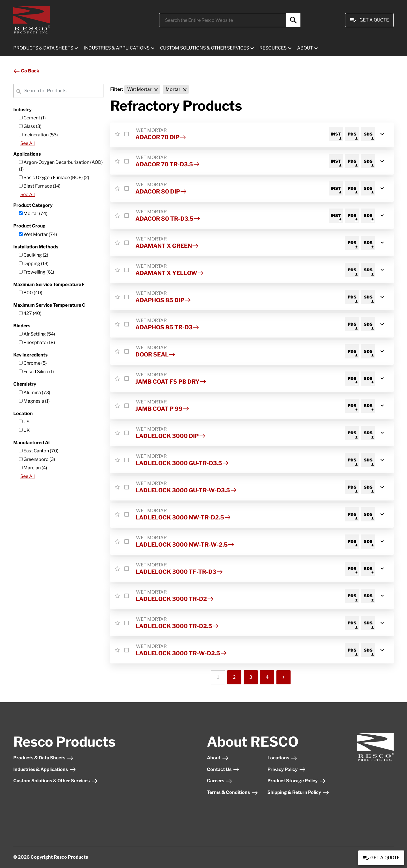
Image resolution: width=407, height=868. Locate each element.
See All (28, 143)
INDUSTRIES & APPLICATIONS (117, 48)
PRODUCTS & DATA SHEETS (43, 48)
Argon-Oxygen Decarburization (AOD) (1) (61, 166)
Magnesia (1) (34, 401)
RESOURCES (273, 48)
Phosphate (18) (37, 342)
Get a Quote (381, 858)
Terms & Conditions (232, 792)
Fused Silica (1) (36, 372)
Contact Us (223, 769)
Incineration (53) (38, 135)
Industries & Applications (45, 769)
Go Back (26, 71)
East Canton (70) (39, 451)
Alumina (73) (35, 393)
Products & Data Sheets (43, 758)
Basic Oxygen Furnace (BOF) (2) (54, 178)
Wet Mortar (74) (38, 234)
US (24, 422)
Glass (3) (30, 126)
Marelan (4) (33, 468)
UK (24, 430)
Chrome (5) (33, 363)
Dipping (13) (34, 264)
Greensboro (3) (37, 459)
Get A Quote (369, 20)
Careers (220, 781)
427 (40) (30, 313)
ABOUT (305, 48)
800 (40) (31, 293)
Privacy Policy (287, 769)
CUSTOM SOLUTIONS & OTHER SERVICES (204, 48)
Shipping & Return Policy (298, 792)
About (218, 758)
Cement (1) (32, 118)
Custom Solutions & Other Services (56, 781)
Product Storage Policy (297, 781)
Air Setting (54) (37, 334)
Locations (282, 758)
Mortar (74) (33, 213)
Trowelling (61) (37, 272)
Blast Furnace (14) (40, 186)
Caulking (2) (34, 255)
